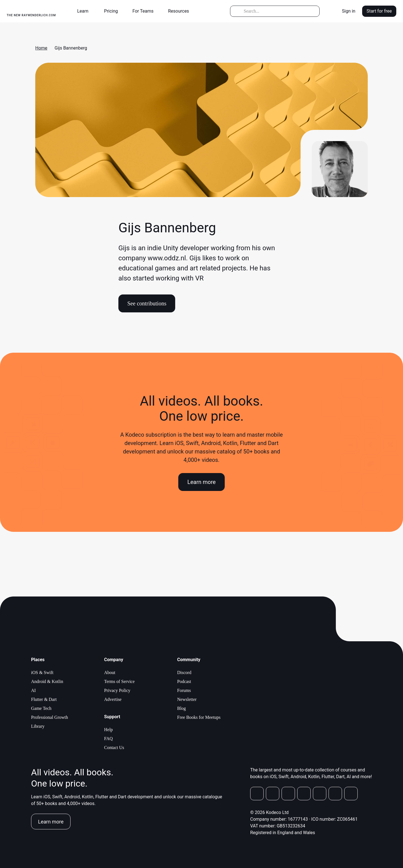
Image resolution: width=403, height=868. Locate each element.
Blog (181, 708)
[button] (85, 11)
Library (38, 726)
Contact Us (114, 747)
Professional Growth (50, 717)
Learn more (201, 482)
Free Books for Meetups (199, 717)
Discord (184, 672)
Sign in (349, 11)
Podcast (184, 681)
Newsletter (187, 699)
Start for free (379, 11)
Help (108, 730)
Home (41, 48)
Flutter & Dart (44, 699)
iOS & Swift (42, 672)
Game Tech (41, 708)
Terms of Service (119, 681)
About (110, 672)
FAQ (108, 739)
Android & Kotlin (47, 681)
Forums (184, 690)
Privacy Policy (117, 690)
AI (33, 690)
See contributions (147, 303)
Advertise (113, 699)
